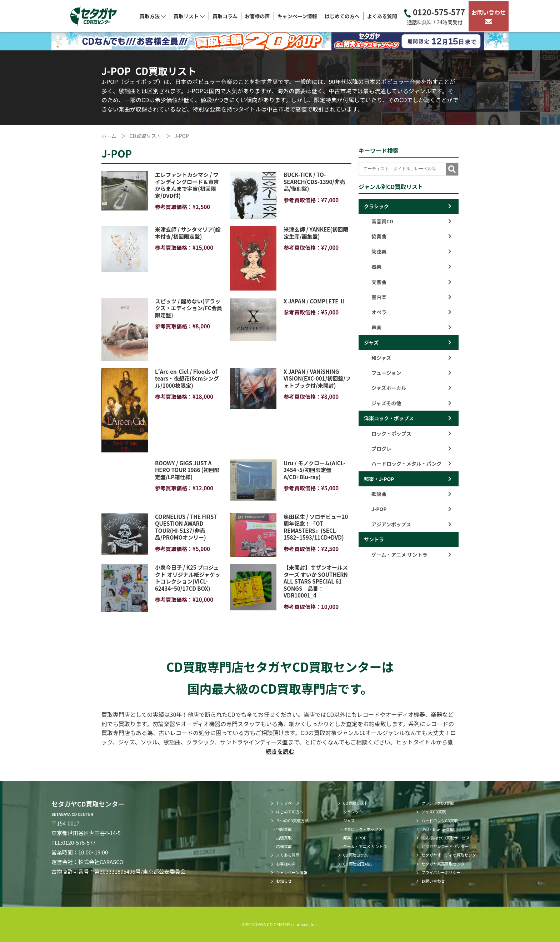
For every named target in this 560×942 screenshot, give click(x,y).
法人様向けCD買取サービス (446, 838)
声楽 (411, 327)
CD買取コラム (356, 855)
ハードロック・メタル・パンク (411, 463)
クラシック (376, 206)
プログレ (411, 448)
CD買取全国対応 (358, 864)
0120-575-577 (435, 16)
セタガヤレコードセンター (445, 846)
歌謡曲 (411, 494)
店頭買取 (284, 846)
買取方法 (153, 16)
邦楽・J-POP (379, 479)
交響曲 (411, 282)
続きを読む (280, 751)
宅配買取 (284, 829)
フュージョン (411, 373)
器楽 (411, 267)
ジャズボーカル (411, 388)
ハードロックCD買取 (440, 820)
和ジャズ (411, 358)
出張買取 (284, 838)
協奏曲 (411, 236)
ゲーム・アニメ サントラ (411, 555)
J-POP (411, 509)
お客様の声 (257, 16)
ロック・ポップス (411, 433)
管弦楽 (411, 252)
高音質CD (411, 221)
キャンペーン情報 (297, 16)
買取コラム (225, 16)
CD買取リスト (356, 803)
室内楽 (411, 297)
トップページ (288, 803)
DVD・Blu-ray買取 (438, 829)
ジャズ (371, 342)
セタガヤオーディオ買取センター (451, 855)
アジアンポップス (411, 524)
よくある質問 (382, 16)
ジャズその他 (411, 403)
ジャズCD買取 (434, 812)
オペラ (411, 312)
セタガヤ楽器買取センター (445, 864)
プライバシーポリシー (441, 872)
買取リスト (189, 16)
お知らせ (284, 881)
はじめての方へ (342, 16)
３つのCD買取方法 (292, 820)
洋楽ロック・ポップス (389, 418)
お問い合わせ (489, 16)
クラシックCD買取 (438, 803)
